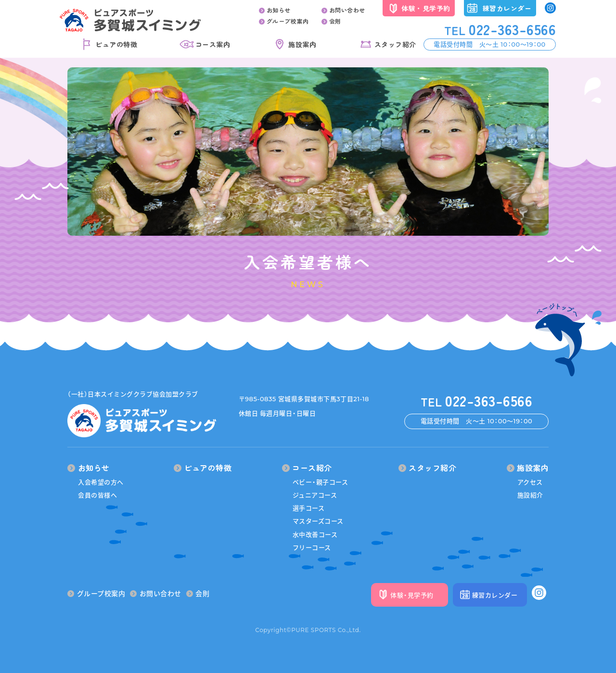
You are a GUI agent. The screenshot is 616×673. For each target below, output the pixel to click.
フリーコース (312, 547)
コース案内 (213, 44)
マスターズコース (318, 521)
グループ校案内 (284, 21)
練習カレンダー (507, 8)
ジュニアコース (315, 495)
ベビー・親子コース (321, 482)
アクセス (530, 482)
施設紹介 (530, 495)
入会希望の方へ (101, 482)
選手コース (309, 508)
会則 (331, 21)
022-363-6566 (500, 29)
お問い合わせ (343, 10)
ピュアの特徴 (116, 44)
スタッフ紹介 (395, 44)
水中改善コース (315, 534)
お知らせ (275, 10)
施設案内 (302, 44)
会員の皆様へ (97, 495)
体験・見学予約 (426, 8)
